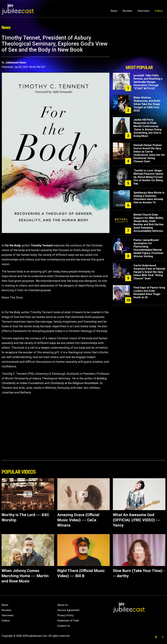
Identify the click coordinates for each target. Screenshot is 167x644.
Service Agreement (68, 610)
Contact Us (64, 626)
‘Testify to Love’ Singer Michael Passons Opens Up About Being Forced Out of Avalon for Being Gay (148, 177)
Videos (159, 11)
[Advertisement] (139, 49)
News (114, 11)
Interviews (144, 11)
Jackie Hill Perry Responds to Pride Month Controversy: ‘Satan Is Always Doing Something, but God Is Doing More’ (147, 128)
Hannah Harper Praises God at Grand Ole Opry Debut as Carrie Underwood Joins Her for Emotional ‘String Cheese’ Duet (149, 153)
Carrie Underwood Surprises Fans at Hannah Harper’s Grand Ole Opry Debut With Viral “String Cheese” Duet (149, 272)
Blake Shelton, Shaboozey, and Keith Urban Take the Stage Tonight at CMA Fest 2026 (147, 104)
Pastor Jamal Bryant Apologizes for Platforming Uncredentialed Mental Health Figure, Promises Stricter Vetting (148, 248)
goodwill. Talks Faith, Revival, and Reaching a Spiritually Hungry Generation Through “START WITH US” (148, 82)
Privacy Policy (65, 615)
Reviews (127, 11)
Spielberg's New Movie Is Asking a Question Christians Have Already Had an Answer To (149, 197)
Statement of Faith (68, 621)
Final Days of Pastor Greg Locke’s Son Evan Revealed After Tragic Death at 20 (149, 292)
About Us (62, 605)
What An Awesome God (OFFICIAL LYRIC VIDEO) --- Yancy (137, 520)
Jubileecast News (16, 63)
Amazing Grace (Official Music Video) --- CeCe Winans (78, 520)
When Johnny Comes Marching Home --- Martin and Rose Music (25, 576)
